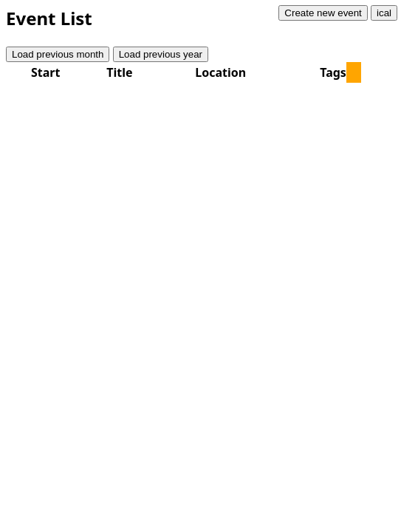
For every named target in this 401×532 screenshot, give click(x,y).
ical (384, 13)
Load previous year (161, 54)
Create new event (323, 13)
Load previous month (58, 54)
